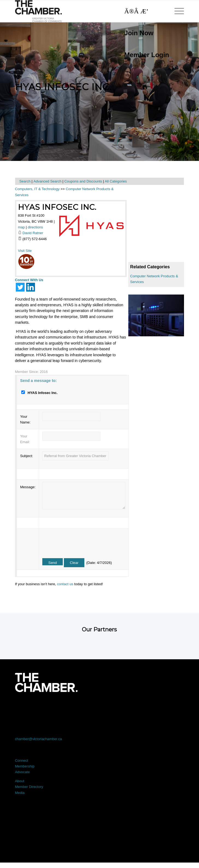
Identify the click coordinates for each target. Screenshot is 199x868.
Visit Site (25, 251)
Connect (22, 760)
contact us (65, 584)
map (21, 227)
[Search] (144, 11)
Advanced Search (47, 181)
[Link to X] (66, 707)
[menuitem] (144, 33)
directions (35, 227)
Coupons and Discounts (83, 181)
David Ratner (33, 233)
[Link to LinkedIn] (100, 707)
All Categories (116, 181)
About (20, 781)
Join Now (139, 33)
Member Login (147, 55)
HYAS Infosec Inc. (57, 207)
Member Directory (29, 787)
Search (25, 181)
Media (20, 793)
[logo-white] (46, 682)
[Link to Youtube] (167, 707)
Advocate (22, 772)
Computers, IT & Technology (37, 189)
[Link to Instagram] (133, 707)
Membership (25, 766)
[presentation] (84, 542)
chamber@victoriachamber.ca (38, 739)
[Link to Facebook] (32, 707)
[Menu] (176, 11)
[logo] (83, 11)
